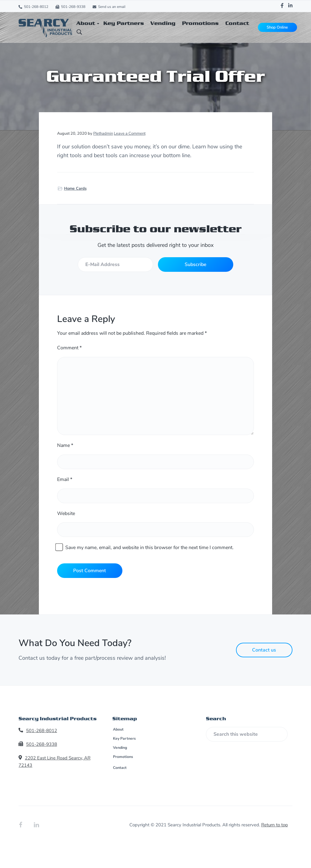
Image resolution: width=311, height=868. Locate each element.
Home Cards (75, 188)
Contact (119, 768)
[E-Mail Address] (115, 265)
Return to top (275, 825)
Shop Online (277, 27)
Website (66, 514)
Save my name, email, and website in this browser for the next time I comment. (149, 548)
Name (65, 445)
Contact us (264, 650)
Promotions (123, 757)
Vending (120, 748)
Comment (69, 348)
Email (65, 479)
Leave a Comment (130, 133)
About (118, 730)
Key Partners (124, 739)
